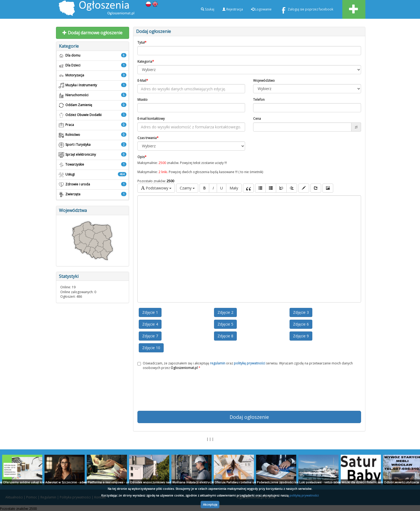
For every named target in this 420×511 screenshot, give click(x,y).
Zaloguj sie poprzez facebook (306, 10)
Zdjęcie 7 (150, 336)
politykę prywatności (304, 495)
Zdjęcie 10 (151, 348)
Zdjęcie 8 (225, 336)
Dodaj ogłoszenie (249, 417)
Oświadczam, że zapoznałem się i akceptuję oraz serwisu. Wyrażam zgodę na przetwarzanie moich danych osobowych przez (245, 365)
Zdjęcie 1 (150, 312)
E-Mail (143, 81)
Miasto (142, 100)
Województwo (264, 81)
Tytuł (142, 42)
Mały (234, 188)
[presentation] (249, 390)
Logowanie (261, 9)
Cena (257, 119)
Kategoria (146, 61)
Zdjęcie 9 (301, 336)
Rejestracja (233, 9)
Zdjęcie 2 (225, 312)
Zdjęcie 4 (150, 324)
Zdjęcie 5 (225, 324)
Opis (142, 157)
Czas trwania (148, 138)
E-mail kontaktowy (151, 119)
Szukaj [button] (208, 9)
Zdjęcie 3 (301, 312)
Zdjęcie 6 (301, 324)
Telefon (259, 100)
